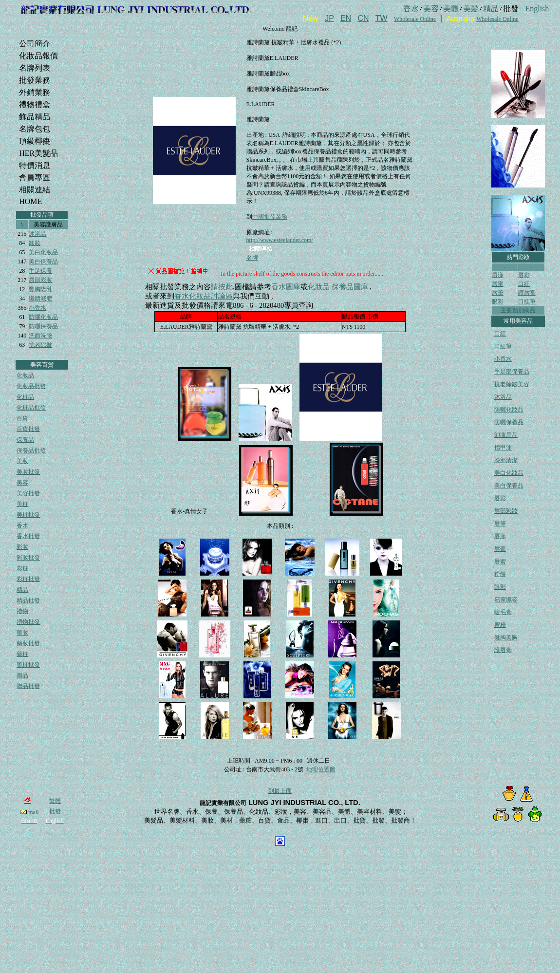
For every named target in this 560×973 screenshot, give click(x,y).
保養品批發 (31, 450)
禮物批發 (28, 622)
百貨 (22, 418)
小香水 (37, 308)
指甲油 (503, 448)
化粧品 (25, 397)
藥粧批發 (28, 665)
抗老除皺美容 (512, 384)
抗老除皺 (40, 345)
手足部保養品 (512, 372)
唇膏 (500, 549)
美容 (22, 483)
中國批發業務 (270, 217)
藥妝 (22, 633)
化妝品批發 (31, 386)
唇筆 (498, 293)
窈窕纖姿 (506, 599)
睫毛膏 (503, 612)
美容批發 (28, 493)
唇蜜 (498, 284)
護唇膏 (527, 293)
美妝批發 (28, 472)
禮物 (22, 611)
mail (29, 812)
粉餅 (500, 574)
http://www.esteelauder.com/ (280, 240)
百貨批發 (28, 429)
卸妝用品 (506, 435)
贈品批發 (28, 686)
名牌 (252, 258)
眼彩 (498, 301)
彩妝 (22, 547)
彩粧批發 (28, 579)
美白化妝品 (43, 252)
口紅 (524, 284)
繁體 (55, 801)
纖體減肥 (40, 299)
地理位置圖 (321, 769)
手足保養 (40, 271)
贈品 (22, 675)
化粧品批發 (31, 408)
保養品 (25, 440)
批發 (55, 811)
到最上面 (280, 791)
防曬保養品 (43, 326)
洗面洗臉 (40, 336)
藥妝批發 (28, 643)
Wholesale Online (415, 19)
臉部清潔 (506, 460)
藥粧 (22, 654)
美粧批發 (28, 515)
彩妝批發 (28, 558)
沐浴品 (37, 234)
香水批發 (28, 536)
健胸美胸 (506, 637)
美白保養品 (43, 262)
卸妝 (35, 243)
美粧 (22, 504)
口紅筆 (527, 301)
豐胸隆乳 (40, 289)
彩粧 (22, 568)
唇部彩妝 (40, 280)
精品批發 (28, 600)
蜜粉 (500, 625)
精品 (22, 590)
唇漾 (498, 275)
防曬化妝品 (43, 317)
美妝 (22, 461)
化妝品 (25, 375)
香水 (22, 525)
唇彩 (524, 275)
